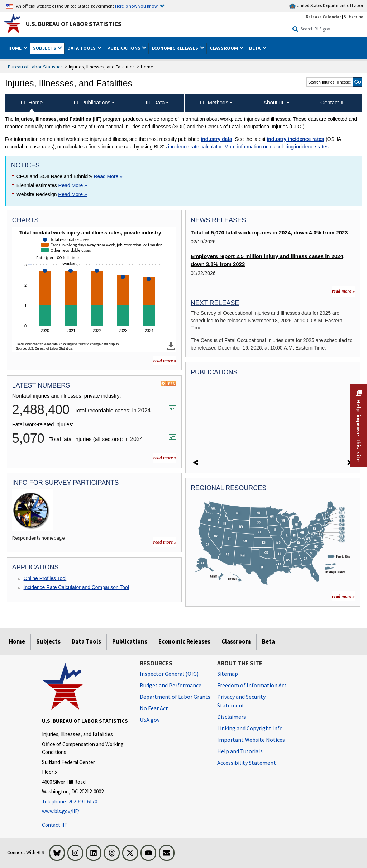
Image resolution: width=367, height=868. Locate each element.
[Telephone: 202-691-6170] (85, 802)
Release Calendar (323, 17)
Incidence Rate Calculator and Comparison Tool (76, 587)
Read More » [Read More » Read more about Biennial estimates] (73, 185)
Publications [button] (124, 48)
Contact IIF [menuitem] (333, 102)
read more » (165, 458)
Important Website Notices (251, 740)
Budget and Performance (171, 685)
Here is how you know (136, 6)
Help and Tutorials (240, 751)
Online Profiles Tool (45, 578)
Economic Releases (184, 641)
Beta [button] (255, 48)
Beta (268, 641)
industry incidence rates (295, 139)
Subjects (48, 641)
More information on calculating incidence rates (277, 147)
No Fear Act (154, 708)
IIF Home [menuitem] (32, 102)
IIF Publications (92, 102)
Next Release (215, 303)
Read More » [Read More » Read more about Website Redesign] (72, 194)
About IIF (274, 102)
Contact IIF (54, 825)
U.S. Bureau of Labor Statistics (74, 24)
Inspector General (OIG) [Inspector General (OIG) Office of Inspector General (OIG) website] (169, 674)
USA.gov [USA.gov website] (150, 720)
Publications (130, 641)
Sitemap (228, 674)
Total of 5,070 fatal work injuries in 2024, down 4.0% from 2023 (269, 233)
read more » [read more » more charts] (165, 361)
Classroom (236, 641)
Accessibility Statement (247, 763)
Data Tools (86, 641)
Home (17, 641)
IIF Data (155, 102)
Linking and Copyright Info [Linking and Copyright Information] (250, 728)
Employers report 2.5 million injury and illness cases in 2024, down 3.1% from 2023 (268, 260)
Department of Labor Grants (175, 697)
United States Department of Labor (326, 6)
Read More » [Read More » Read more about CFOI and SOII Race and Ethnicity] (108, 176)
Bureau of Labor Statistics (35, 67)
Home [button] (15, 48)
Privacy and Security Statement (241, 701)
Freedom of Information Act (252, 685)
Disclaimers (232, 717)
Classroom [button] (224, 48)
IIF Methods (214, 102)
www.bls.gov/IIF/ (61, 811)
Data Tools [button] (82, 48)
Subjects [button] (45, 48)
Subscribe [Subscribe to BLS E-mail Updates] (354, 17)
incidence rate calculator (195, 147)
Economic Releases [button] (175, 48)
